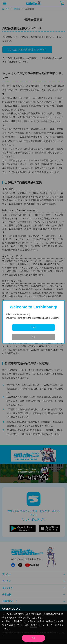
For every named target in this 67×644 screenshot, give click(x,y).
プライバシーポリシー (44, 625)
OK (33, 638)
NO (34, 337)
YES (33, 328)
